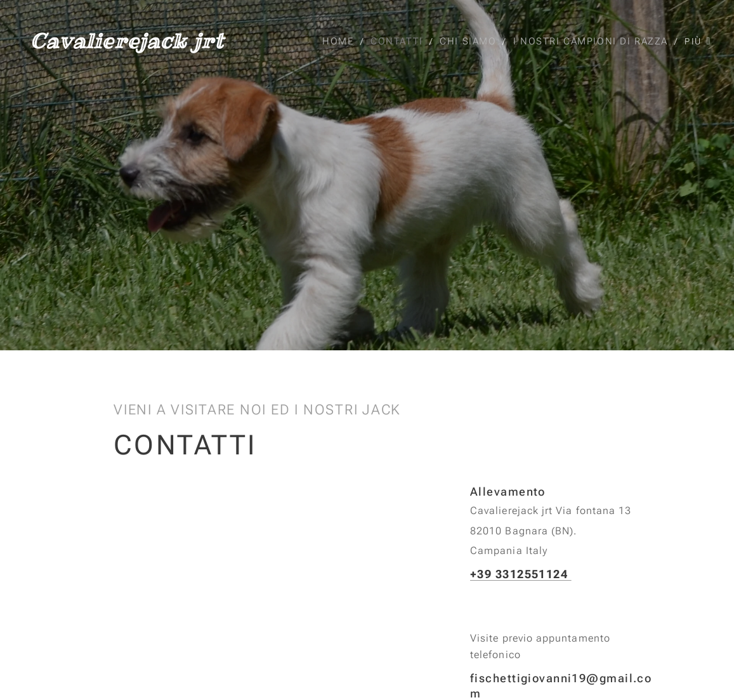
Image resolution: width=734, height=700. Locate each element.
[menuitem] (339, 41)
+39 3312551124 (521, 573)
